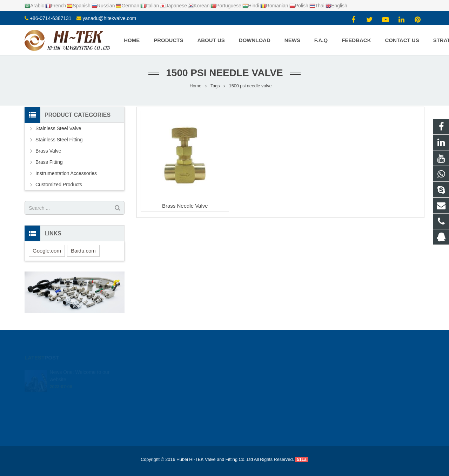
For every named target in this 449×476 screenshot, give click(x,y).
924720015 (249, 373)
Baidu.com (83, 251)
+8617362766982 (254, 383)
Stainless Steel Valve (58, 128)
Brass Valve (48, 151)
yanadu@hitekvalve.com (109, 18)
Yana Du (245, 413)
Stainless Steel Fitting (59, 140)
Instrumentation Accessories (66, 173)
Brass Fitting (49, 162)
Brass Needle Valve (185, 206)
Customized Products (59, 185)
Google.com (47, 251)
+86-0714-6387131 (51, 18)
